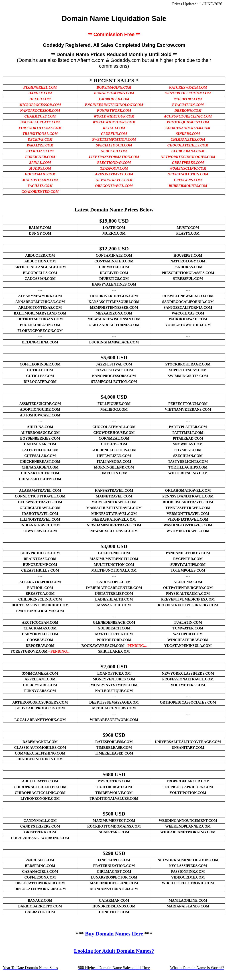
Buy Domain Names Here (114, 934)
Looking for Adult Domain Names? (114, 951)
